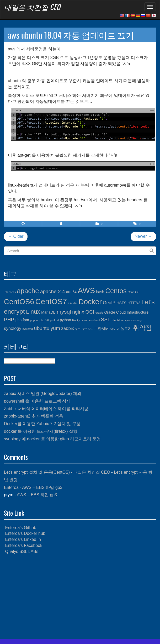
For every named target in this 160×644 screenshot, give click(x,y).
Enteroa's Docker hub (25, 533)
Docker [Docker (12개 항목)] (90, 302)
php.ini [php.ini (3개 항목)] (34, 320)
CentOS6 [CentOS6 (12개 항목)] (19, 302)
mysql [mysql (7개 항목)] (64, 312)
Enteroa (11, 487)
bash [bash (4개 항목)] (100, 292)
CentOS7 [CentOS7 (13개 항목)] (51, 301)
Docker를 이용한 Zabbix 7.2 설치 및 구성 (42, 424)
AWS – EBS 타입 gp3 (42, 487)
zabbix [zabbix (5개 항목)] (67, 328)
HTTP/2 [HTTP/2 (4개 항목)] (134, 303)
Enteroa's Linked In (23, 539)
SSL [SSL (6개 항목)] (106, 320)
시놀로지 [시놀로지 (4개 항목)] (124, 329)
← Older (16, 236)
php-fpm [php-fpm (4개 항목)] (22, 320)
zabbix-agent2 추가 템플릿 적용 (34, 416)
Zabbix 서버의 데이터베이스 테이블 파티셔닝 (46, 409)
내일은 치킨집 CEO (32, 7)
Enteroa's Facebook (24, 545)
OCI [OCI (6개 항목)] (90, 312)
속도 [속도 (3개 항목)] (113, 329)
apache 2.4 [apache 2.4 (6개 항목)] (53, 291)
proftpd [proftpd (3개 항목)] (54, 320)
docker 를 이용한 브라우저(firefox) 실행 (41, 431)
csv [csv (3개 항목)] (70, 303)
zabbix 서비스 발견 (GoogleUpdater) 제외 (43, 394)
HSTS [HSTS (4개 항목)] (121, 303)
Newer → (143, 236)
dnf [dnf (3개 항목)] (75, 303)
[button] (61, 224)
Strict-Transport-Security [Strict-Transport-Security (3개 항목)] (127, 320)
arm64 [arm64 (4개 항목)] (71, 292)
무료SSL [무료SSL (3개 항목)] (88, 329)
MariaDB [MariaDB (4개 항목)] (48, 312)
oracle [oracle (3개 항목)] (99, 313)
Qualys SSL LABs (22, 551)
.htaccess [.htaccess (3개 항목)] (10, 292)
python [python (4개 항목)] (65, 320)
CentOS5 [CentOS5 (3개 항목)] (134, 292)
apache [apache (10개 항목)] (28, 291)
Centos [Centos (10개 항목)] (116, 291)
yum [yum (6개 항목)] (55, 328)
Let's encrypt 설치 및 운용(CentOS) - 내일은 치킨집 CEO (57, 472)
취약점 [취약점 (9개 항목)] (142, 328)
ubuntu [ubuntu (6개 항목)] (42, 328)
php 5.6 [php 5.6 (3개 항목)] (44, 320)
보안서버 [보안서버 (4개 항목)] (102, 329)
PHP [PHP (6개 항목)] (9, 320)
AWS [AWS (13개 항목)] (86, 290)
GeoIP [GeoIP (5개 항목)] (109, 303)
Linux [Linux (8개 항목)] (33, 312)
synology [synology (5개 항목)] (13, 328)
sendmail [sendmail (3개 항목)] (94, 320)
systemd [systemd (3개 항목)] (28, 329)
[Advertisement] (80, 597)
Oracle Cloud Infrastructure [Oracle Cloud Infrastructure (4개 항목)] (126, 312)
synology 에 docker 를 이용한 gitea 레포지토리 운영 (52, 439)
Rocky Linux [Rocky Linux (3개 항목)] (80, 320)
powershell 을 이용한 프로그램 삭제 (37, 401)
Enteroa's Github (21, 528)
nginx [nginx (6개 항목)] (78, 312)
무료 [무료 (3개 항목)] (78, 329)
